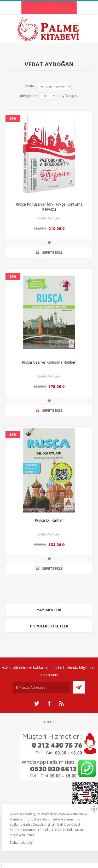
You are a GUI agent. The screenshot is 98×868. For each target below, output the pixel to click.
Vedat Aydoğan (49, 218)
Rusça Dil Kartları (49, 520)
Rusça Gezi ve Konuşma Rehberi (49, 362)
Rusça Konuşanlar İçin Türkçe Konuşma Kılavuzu (49, 207)
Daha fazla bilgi (21, 843)
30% (13, 118)
